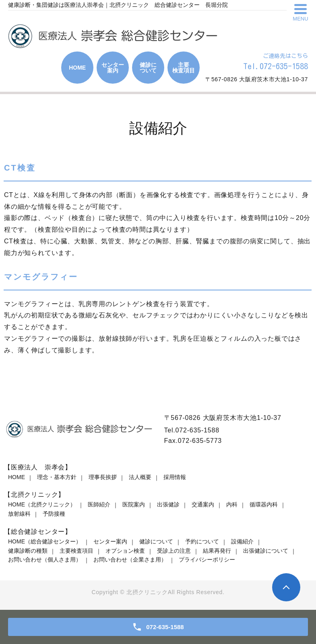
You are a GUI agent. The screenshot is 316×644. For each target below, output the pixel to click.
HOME (17, 477)
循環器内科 (264, 504)
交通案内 (203, 504)
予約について (202, 541)
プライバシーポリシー (207, 560)
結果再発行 (217, 551)
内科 (232, 504)
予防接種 (54, 514)
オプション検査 (125, 551)
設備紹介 (242, 541)
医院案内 (134, 504)
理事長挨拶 (103, 477)
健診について (156, 541)
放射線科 (19, 514)
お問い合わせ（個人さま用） (45, 560)
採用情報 (175, 477)
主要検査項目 (76, 551)
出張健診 (168, 504)
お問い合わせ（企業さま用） (130, 560)
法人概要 (140, 477)
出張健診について (266, 551)
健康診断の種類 (28, 551)
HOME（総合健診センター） (45, 541)
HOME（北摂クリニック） (42, 504)
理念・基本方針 (57, 477)
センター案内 (110, 541)
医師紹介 (99, 504)
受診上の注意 (174, 551)
